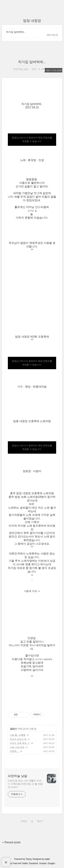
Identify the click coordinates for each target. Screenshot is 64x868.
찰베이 (13, 729)
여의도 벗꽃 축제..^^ (20, 743)
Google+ (52, 863)
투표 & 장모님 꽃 (18, 739)
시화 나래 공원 (17, 747)
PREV (24, 821)
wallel (47, 859)
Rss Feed (13, 863)
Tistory (29, 859)
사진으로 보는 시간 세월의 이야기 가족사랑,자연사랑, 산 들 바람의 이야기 (25, 784)
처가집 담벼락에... (16, 32)
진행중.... (14, 751)
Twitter (25, 863)
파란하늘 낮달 (17, 776)
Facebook (34, 863)
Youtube (43, 863)
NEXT (40, 821)
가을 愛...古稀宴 (18, 735)
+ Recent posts (12, 842)
